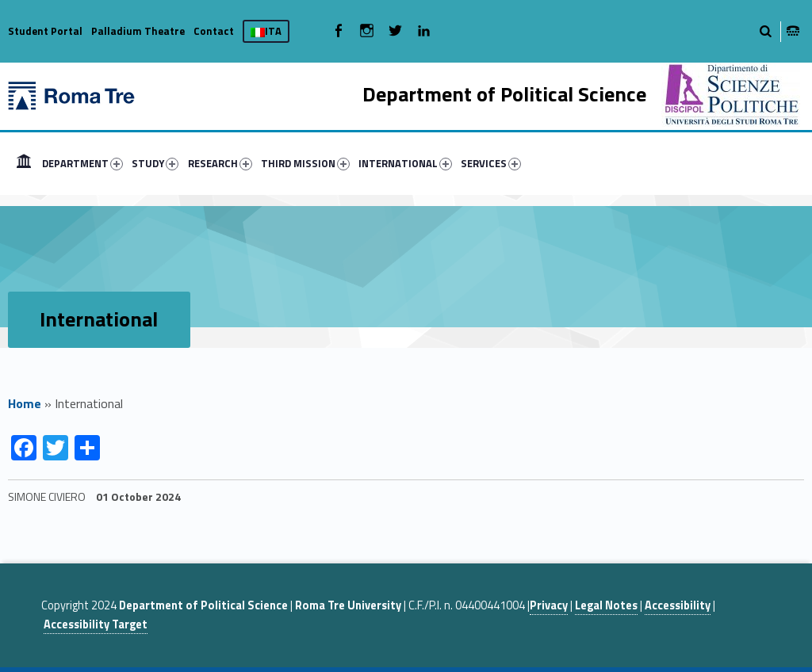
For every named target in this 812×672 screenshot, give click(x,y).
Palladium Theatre (138, 31)
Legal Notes (606, 605)
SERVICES (491, 163)
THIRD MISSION (305, 163)
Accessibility (678, 605)
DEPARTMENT (82, 163)
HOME (24, 163)
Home (25, 403)
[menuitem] (24, 163)
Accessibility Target (96, 624)
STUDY (155, 163)
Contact (214, 31)
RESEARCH (220, 163)
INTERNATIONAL (405, 163)
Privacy (549, 605)
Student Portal (45, 31)
